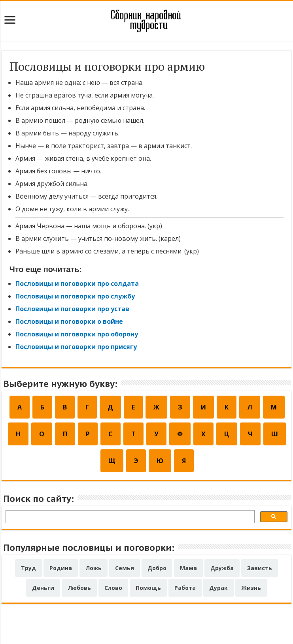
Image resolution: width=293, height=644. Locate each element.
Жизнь (251, 588)
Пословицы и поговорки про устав (72, 309)
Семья (125, 568)
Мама (188, 568)
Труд (28, 568)
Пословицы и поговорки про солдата (77, 284)
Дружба (222, 568)
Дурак (218, 588)
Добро (157, 568)
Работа (185, 588)
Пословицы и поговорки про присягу (76, 347)
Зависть (260, 568)
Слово (113, 588)
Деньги (43, 588)
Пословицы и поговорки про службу (75, 296)
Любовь (79, 588)
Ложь (94, 568)
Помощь (148, 588)
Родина (61, 568)
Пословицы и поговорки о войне (69, 321)
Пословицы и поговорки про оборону (77, 334)
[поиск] (129, 518)
